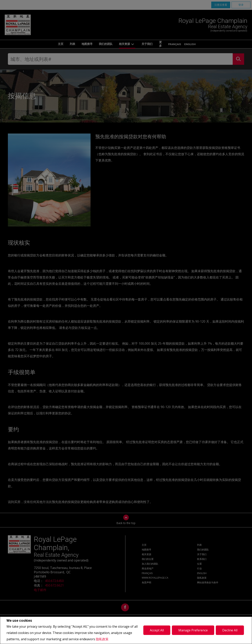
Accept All (157, 630)
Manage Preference (193, 630)
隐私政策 (102, 639)
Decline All (230, 630)
